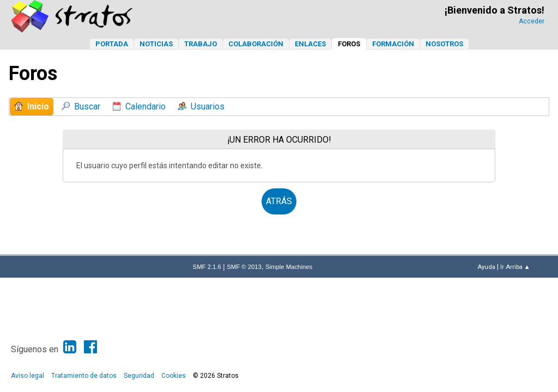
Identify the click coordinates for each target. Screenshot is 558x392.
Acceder (532, 21)
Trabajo (201, 44)
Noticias (156, 44)
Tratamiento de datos (84, 376)
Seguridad (139, 376)
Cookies (174, 376)
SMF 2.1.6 (207, 267)
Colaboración (256, 44)
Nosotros (444, 44)
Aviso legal (28, 376)
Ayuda (486, 267)
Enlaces (310, 44)
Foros (349, 44)
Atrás (279, 201)
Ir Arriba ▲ (515, 267)
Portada (112, 44)
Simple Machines (289, 267)
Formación (393, 44)
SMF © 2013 (244, 267)
